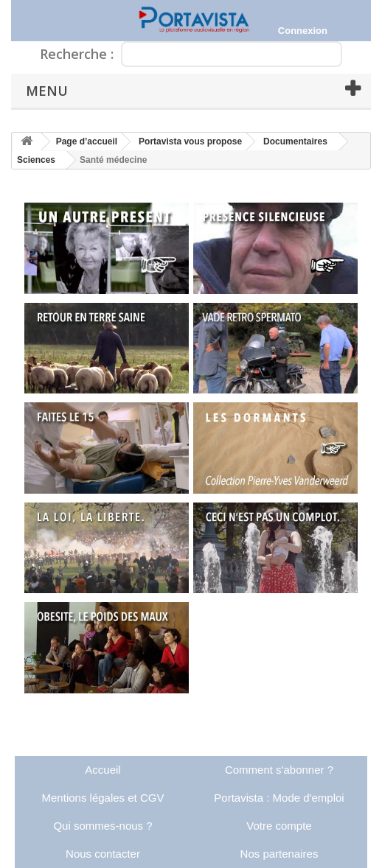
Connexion (303, 31)
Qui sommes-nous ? (103, 826)
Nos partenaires (279, 854)
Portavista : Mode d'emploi (279, 798)
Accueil (103, 770)
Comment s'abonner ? (279, 770)
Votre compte (279, 826)
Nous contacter (103, 854)
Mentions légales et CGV (103, 798)
